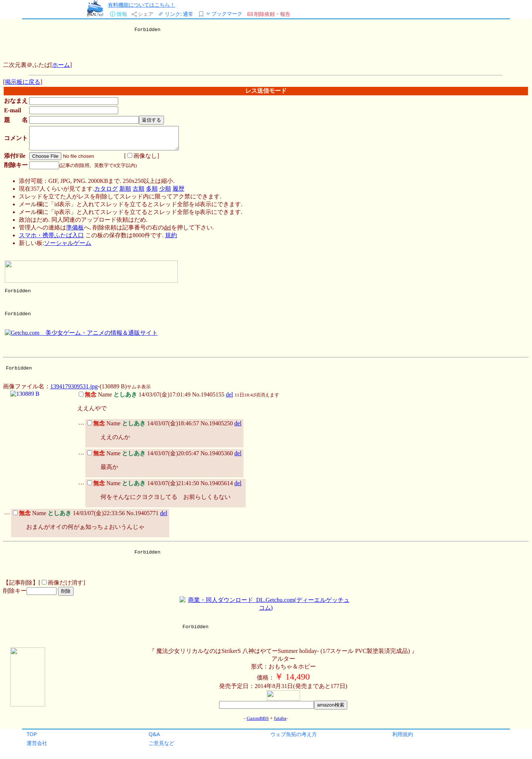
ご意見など (161, 743)
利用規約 (403, 734)
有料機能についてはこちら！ (141, 5)
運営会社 (37, 743)
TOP (32, 734)
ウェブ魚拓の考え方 (294, 734)
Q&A (154, 734)
